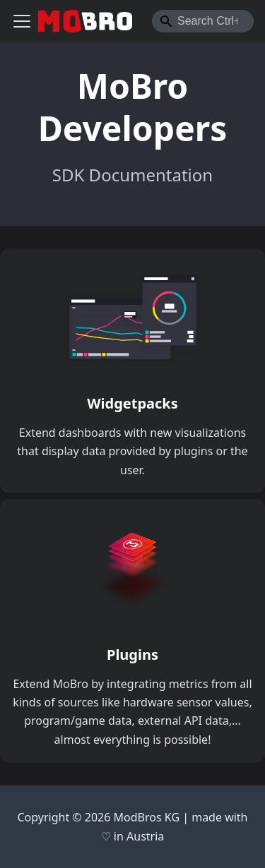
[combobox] (203, 21)
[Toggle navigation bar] (22, 21)
